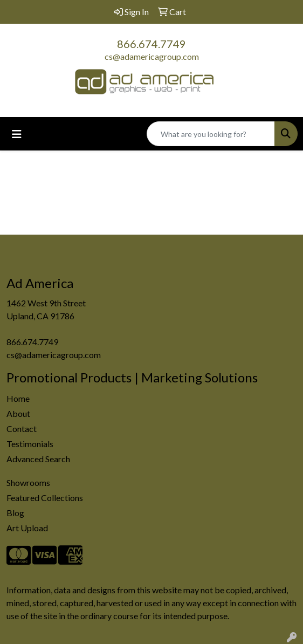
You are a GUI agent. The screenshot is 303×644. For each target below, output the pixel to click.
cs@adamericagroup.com (152, 56)
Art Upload (27, 528)
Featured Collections (45, 498)
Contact (22, 429)
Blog (15, 513)
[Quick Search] (211, 134)
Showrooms (28, 482)
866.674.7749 (151, 44)
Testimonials (30, 444)
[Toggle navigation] (17, 134)
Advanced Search (38, 459)
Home (18, 398)
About (18, 413)
